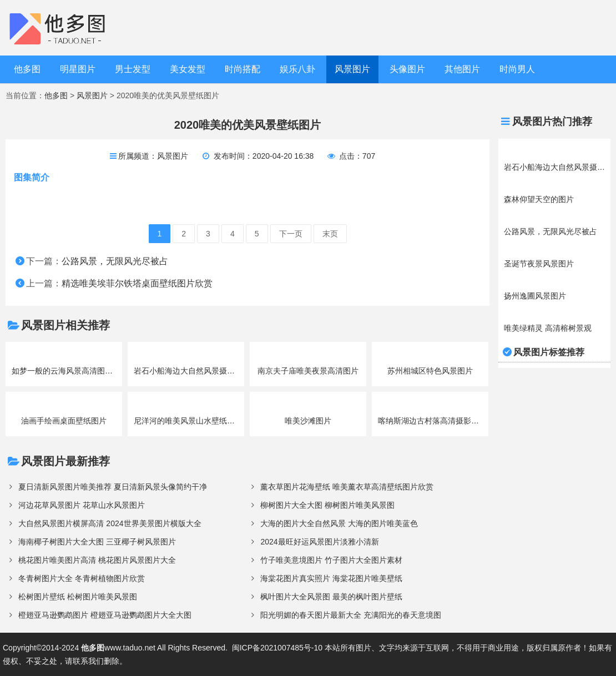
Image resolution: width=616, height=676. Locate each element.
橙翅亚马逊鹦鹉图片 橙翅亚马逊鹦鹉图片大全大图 (105, 615)
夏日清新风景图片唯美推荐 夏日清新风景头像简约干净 (113, 487)
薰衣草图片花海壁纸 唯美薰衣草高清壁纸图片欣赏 (347, 487)
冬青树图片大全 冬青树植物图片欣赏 (82, 578)
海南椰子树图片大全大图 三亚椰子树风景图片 (97, 542)
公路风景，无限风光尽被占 (115, 261)
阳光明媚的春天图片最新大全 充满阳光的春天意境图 (351, 615)
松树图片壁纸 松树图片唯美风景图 (78, 597)
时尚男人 (517, 69)
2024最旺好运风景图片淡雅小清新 (319, 542)
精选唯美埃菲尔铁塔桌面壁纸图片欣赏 (137, 283)
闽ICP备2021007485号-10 (277, 648)
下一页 (291, 234)
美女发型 (188, 69)
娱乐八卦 (297, 69)
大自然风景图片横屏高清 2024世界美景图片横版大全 (110, 523)
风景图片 (352, 69)
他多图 (27, 69)
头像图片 (407, 69)
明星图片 (78, 69)
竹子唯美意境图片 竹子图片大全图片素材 (331, 560)
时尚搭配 (243, 69)
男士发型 (133, 69)
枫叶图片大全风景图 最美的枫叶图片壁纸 (331, 597)
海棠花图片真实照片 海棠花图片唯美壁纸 (331, 578)
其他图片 (462, 69)
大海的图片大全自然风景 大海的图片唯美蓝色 (339, 523)
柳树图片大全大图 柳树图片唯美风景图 (327, 505)
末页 (330, 234)
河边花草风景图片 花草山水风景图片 (82, 505)
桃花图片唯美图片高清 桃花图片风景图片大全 (97, 560)
